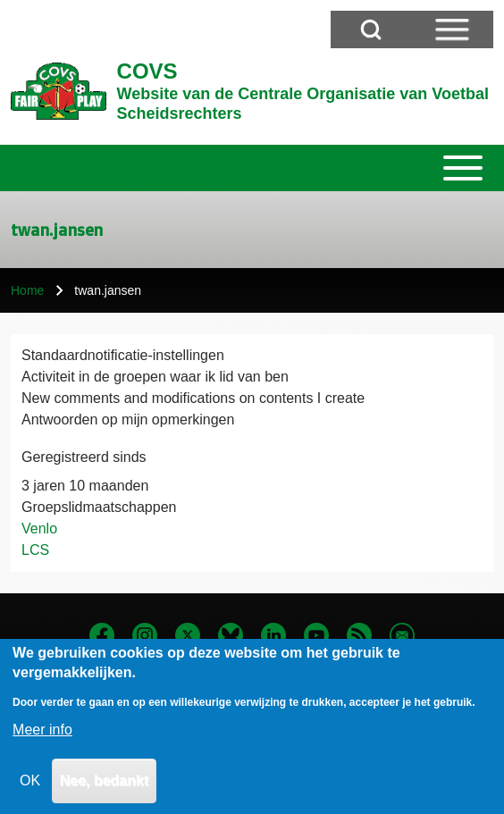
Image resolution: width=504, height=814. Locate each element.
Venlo (39, 529)
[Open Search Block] (371, 29)
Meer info (42, 743)
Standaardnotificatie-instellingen (123, 355)
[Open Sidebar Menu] (452, 29)
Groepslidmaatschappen (99, 507)
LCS (35, 550)
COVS (147, 71)
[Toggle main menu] (252, 168)
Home (27, 290)
